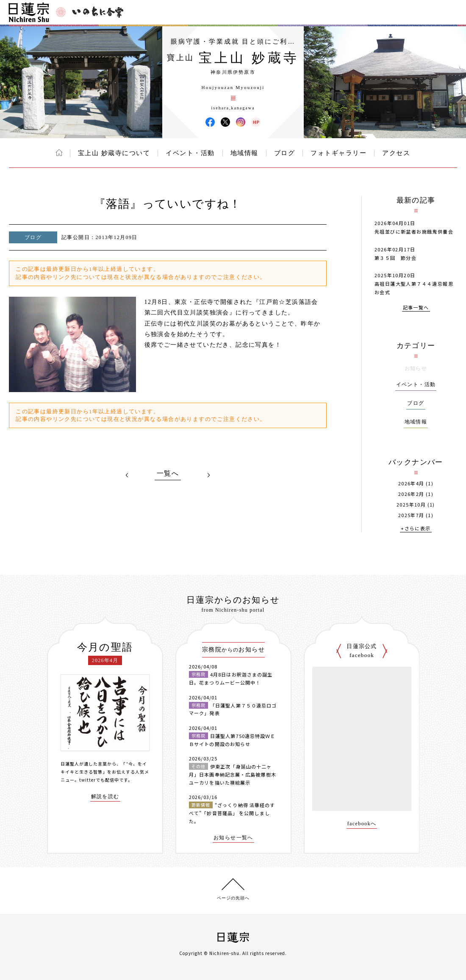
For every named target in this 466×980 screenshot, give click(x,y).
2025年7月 (411, 515)
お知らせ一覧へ (233, 838)
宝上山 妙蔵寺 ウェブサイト (256, 122)
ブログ (285, 153)
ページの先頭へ (233, 898)
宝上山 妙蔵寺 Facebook (210, 122)
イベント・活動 (190, 153)
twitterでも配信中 (99, 780)
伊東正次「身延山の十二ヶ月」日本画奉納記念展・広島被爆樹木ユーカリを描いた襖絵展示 (233, 774)
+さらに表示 (416, 529)
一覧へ (168, 473)
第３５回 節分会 (395, 258)
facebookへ (362, 824)
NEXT (208, 475)
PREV (127, 475)
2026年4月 (411, 483)
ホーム (59, 153)
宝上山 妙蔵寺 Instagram (241, 122)
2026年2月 (411, 494)
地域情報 (244, 153)
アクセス (396, 153)
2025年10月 (411, 505)
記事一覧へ (416, 308)
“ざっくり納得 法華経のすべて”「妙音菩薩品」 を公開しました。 (232, 813)
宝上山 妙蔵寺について (114, 153)
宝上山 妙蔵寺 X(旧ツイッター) (225, 122)
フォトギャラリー (338, 153)
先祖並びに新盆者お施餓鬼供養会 (414, 231)
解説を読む (105, 797)
